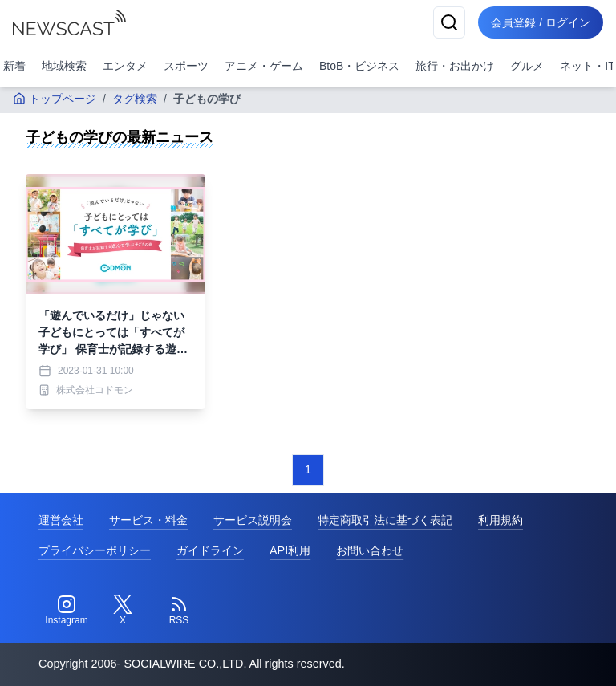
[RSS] (179, 611)
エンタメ (125, 66)
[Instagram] (67, 611)
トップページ (55, 99)
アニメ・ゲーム (264, 66)
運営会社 (61, 520)
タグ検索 (135, 99)
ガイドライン (210, 550)
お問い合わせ (370, 550)
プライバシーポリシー (95, 550)
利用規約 (500, 520)
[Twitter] (123, 611)
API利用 (290, 550)
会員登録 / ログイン (541, 22)
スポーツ (186, 66)
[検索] (449, 22)
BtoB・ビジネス (359, 66)
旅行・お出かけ (455, 66)
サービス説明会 (253, 520)
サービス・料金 (148, 520)
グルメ (527, 66)
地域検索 (64, 66)
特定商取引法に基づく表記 (385, 520)
